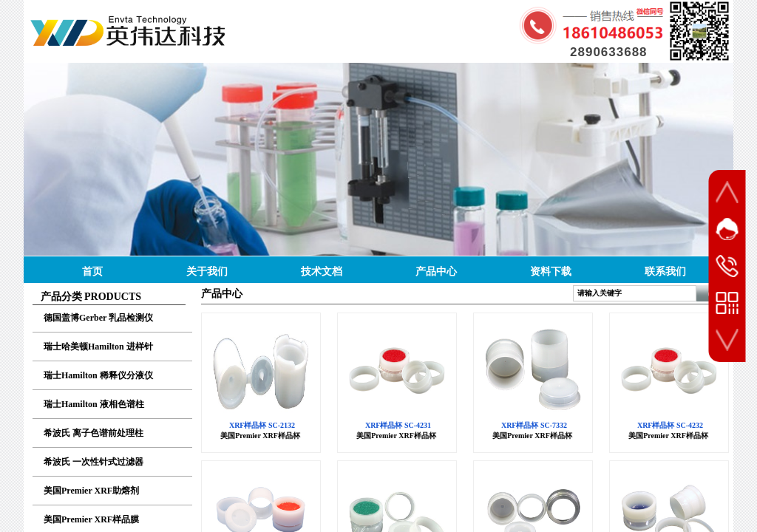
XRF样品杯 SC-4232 (670, 425)
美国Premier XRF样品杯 (260, 436)
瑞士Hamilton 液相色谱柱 (94, 404)
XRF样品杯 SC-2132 (262, 425)
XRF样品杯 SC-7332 (534, 425)
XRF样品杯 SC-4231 (398, 425)
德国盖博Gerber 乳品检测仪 (98, 318)
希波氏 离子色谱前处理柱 (94, 433)
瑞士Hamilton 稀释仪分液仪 (98, 375)
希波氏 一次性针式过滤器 (94, 462)
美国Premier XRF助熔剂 (91, 491)
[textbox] (635, 293)
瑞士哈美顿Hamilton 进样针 (98, 347)
